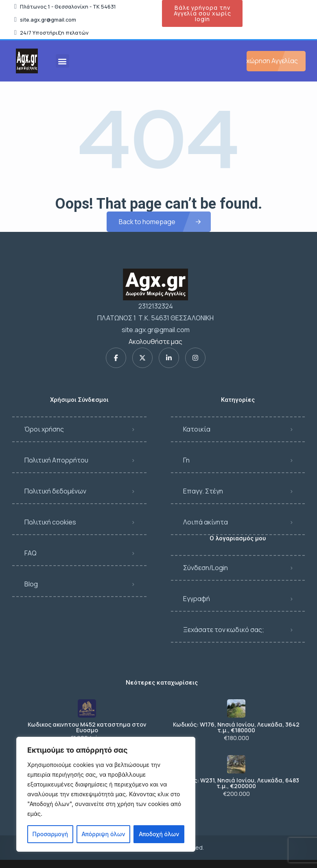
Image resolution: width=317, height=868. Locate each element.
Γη (186, 460)
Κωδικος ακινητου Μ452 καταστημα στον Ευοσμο (87, 727)
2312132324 (156, 306)
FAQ (31, 553)
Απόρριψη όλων (103, 834)
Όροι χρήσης (44, 429)
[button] (62, 61)
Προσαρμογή (50, 834)
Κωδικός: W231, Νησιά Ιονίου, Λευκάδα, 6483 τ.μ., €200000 (236, 783)
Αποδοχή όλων (159, 834)
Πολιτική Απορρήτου (56, 460)
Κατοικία (197, 429)
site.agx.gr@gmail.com (156, 330)
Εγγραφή (197, 599)
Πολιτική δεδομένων (55, 491)
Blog (31, 584)
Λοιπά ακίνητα (206, 522)
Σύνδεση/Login (206, 568)
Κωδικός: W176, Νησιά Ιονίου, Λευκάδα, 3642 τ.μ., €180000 (236, 727)
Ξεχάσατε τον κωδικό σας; (224, 630)
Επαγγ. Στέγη (203, 491)
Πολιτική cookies (50, 522)
